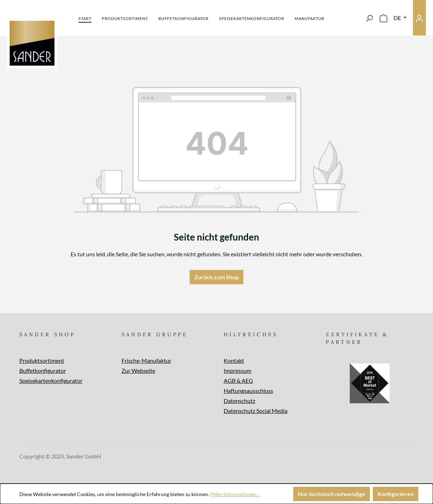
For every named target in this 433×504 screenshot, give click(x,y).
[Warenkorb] (384, 18)
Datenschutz (239, 401)
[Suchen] (369, 18)
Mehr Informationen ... (235, 494)
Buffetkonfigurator (43, 370)
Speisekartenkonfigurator (51, 381)
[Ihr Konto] (419, 18)
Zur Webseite (138, 370)
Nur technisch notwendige (332, 494)
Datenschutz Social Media (256, 411)
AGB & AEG (238, 381)
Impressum (237, 370)
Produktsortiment (42, 360)
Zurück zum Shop (217, 277)
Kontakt (234, 360)
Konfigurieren (396, 494)
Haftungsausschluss (248, 391)
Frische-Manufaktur (146, 360)
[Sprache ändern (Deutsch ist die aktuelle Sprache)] (400, 18)
